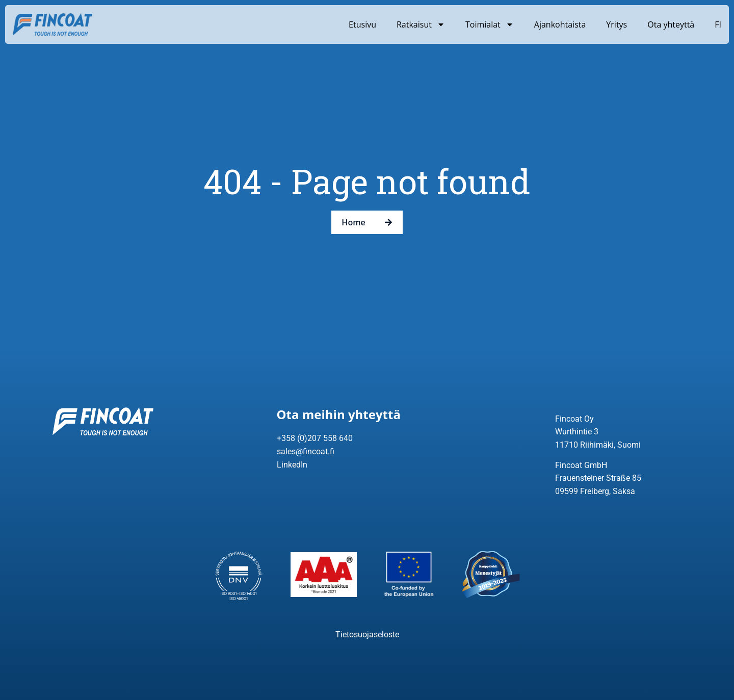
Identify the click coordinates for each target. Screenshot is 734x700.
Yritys (617, 24)
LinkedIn (292, 465)
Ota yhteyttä (671, 24)
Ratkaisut (421, 24)
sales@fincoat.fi (306, 451)
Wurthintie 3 (577, 432)
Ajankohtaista (560, 24)
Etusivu (362, 24)
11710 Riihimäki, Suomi (598, 445)
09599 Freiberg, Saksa (595, 491)
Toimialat (490, 24)
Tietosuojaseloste (367, 634)
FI (718, 24)
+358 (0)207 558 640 (315, 438)
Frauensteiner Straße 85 (598, 478)
